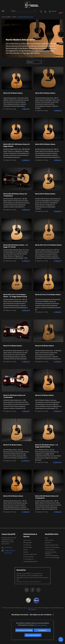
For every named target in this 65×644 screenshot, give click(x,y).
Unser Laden (27, 540)
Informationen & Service (30, 535)
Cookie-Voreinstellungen (52, 557)
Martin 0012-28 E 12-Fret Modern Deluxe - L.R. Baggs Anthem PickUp (15, 295)
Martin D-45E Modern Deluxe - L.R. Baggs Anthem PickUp (47, 446)
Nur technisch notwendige (24, 630)
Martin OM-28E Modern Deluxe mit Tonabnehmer (47, 497)
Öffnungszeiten (28, 543)
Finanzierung (27, 545)
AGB (46, 538)
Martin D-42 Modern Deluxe (44, 395)
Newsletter (21, 570)
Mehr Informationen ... (41, 625)
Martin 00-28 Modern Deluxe (13, 93)
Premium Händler (29, 557)
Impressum (48, 543)
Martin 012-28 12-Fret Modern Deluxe (48, 294)
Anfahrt (25, 550)
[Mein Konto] (45, 11)
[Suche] (22, 11)
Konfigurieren (42, 630)
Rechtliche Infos (52, 534)
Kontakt (26, 552)
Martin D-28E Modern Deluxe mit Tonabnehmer (14, 396)
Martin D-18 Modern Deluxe (13, 346)
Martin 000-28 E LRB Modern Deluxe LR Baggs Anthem (17, 145)
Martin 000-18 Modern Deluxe (45, 93)
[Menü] (4, 11)
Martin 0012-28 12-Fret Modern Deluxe (48, 245)
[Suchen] (35, 11)
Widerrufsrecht (49, 540)
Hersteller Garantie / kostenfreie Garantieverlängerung (52, 554)
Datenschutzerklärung (52, 545)
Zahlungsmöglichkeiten (30, 561)
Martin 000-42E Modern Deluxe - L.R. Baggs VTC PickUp (16, 246)
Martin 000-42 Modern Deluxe (45, 194)
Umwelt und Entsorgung (52, 547)
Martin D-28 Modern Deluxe (44, 346)
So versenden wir (28, 559)
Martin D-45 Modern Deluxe (13, 445)
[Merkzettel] (41, 11)
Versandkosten (28, 547)
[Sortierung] (34, 62)
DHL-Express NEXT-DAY (30, 554)
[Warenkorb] (52, 11)
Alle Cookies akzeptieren (33, 635)
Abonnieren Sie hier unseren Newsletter (29, 582)
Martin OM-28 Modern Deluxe (13, 496)
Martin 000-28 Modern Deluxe (45, 144)
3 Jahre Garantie (50, 550)
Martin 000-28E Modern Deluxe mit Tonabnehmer (15, 195)
